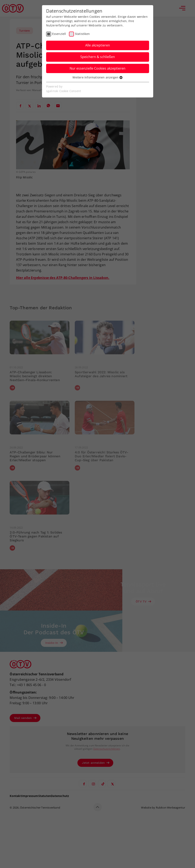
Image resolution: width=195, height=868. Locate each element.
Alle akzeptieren (98, 45)
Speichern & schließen (98, 57)
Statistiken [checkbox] (82, 34)
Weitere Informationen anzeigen (97, 77)
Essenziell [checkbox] (59, 34)
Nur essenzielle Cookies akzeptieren (97, 68)
